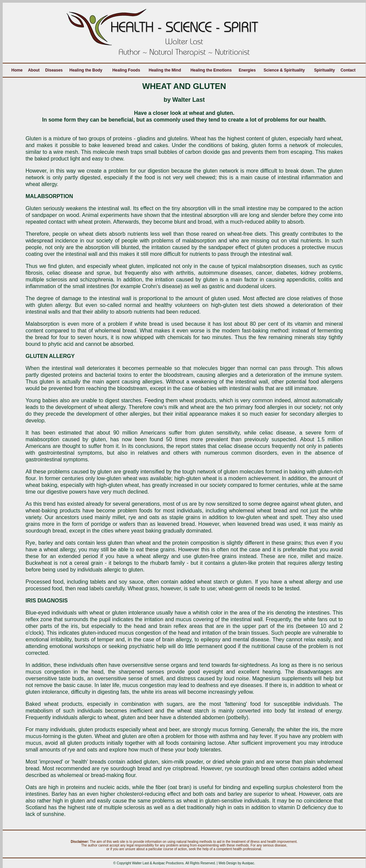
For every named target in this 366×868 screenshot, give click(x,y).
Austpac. (249, 863)
